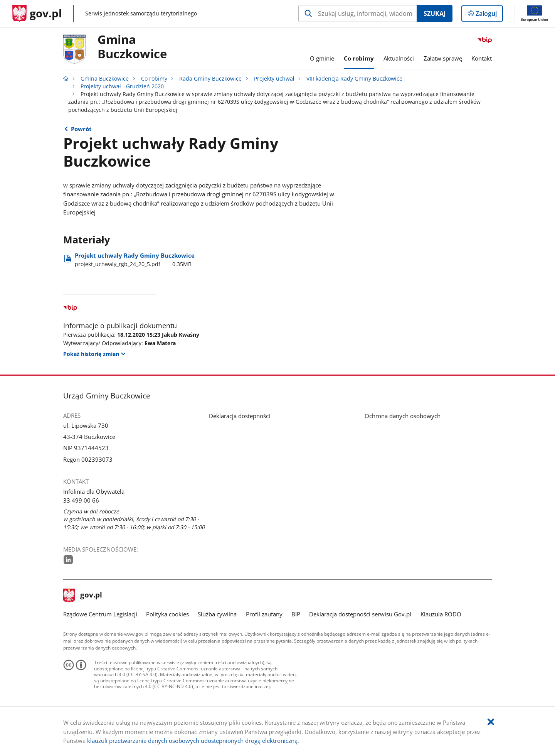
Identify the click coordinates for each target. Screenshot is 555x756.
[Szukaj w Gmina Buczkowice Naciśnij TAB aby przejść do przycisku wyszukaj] (357, 13)
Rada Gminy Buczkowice (210, 79)
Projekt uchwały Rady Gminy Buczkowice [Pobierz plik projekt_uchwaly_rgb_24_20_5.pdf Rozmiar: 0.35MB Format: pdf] (135, 260)
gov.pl (83, 596)
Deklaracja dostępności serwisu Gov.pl (360, 614)
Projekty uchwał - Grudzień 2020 (122, 86)
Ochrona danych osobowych (403, 416)
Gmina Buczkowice (132, 47)
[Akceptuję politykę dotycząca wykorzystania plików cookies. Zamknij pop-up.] (491, 722)
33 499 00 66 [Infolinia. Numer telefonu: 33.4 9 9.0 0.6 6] (81, 500)
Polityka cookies (167, 614)
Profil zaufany (264, 614)
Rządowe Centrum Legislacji (100, 614)
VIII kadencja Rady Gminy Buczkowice (354, 79)
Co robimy (154, 79)
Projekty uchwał (274, 79)
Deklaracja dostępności (240, 416)
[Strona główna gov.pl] (37, 13)
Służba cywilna (217, 614)
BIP (296, 614)
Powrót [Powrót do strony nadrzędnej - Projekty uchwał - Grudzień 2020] (81, 129)
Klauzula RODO (441, 614)
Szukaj (435, 13)
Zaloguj (489, 15)
